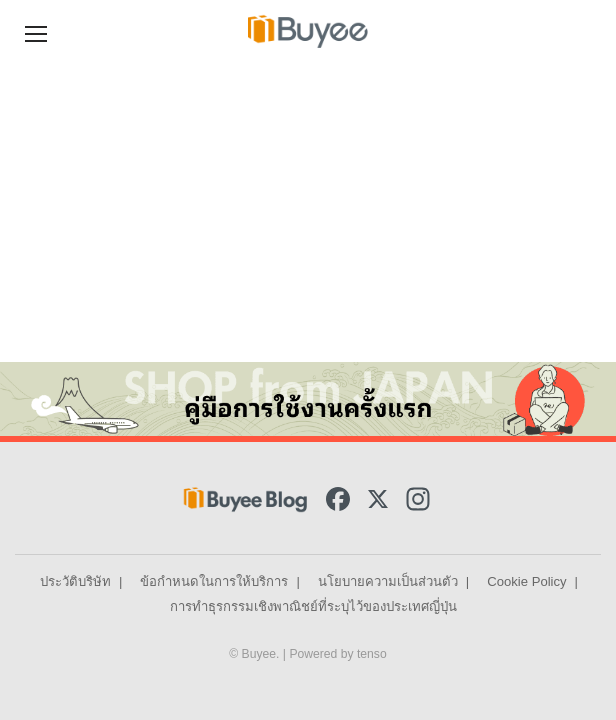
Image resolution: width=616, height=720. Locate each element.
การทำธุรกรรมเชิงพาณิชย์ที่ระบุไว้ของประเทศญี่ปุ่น (313, 606)
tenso (372, 654)
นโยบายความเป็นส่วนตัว (388, 581)
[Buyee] (308, 31)
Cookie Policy (526, 581)
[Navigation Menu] (36, 31)
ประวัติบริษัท (75, 581)
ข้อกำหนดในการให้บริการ (214, 581)
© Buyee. (256, 654)
